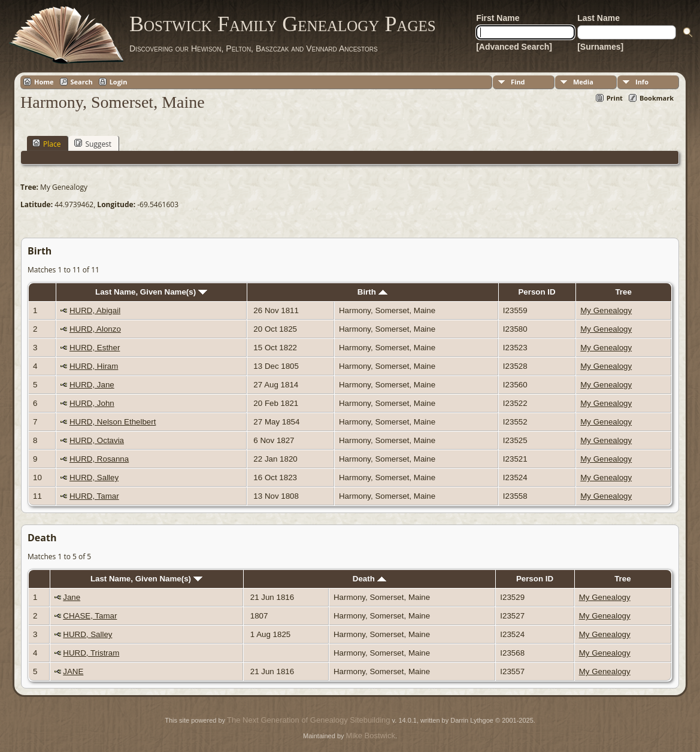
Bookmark (657, 98)
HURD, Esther (95, 348)
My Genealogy (606, 310)
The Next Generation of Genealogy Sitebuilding (308, 720)
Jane (72, 597)
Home (44, 82)
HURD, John (92, 403)
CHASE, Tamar (90, 616)
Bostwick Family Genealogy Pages (283, 24)
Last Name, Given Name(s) (151, 292)
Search (82, 82)
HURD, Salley (94, 477)
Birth (372, 292)
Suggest (93, 144)
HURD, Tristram (91, 653)
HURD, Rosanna (99, 459)
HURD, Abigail (95, 310)
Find (518, 82)
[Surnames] (600, 47)
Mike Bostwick (371, 736)
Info (642, 82)
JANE (73, 671)
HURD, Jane (92, 385)
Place (46, 144)
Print (615, 98)
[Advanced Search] (514, 47)
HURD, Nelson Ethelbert (113, 422)
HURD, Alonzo (95, 329)
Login (119, 82)
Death (369, 579)
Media (583, 82)
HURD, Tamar (94, 496)
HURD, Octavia (97, 440)
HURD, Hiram (94, 366)
